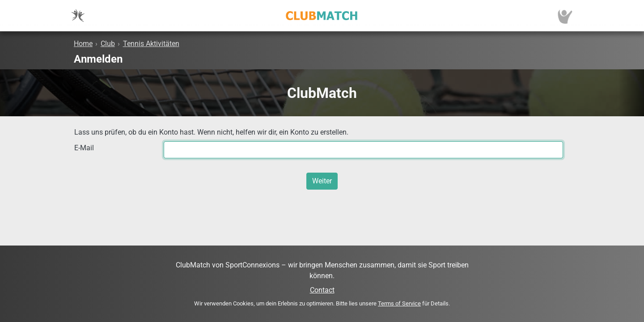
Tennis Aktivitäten (151, 44)
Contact (322, 290)
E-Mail (84, 148)
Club (108, 44)
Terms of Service (399, 303)
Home (83, 44)
